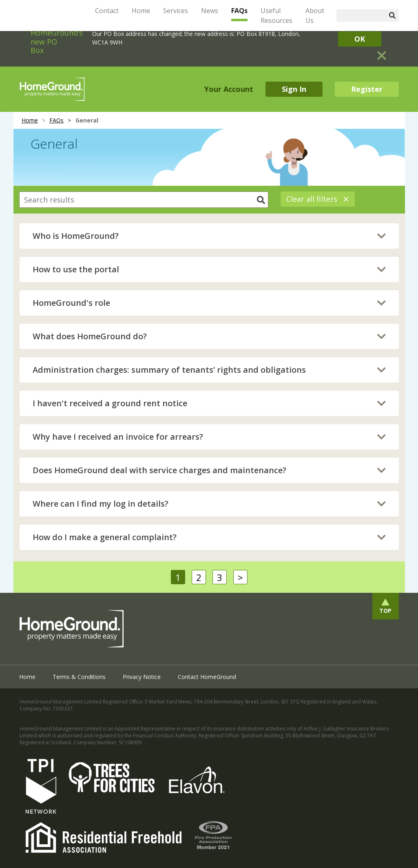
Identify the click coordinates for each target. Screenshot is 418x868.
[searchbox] (144, 200)
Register (367, 89)
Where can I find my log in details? (101, 504)
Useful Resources (276, 16)
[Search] (361, 16)
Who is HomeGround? (76, 236)
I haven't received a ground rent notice (110, 403)
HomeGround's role (71, 303)
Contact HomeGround (207, 677)
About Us (315, 16)
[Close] (382, 52)
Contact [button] (107, 11)
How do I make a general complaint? (105, 537)
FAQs (239, 11)
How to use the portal (76, 269)
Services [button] (176, 11)
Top (385, 611)
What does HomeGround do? (90, 336)
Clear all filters (318, 199)
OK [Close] (360, 39)
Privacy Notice (142, 677)
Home (141, 11)
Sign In (294, 89)
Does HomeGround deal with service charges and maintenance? (159, 470)
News (210, 11)
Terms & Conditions (79, 677)
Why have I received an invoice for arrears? (118, 437)
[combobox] (144, 200)
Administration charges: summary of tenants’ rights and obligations (169, 370)
